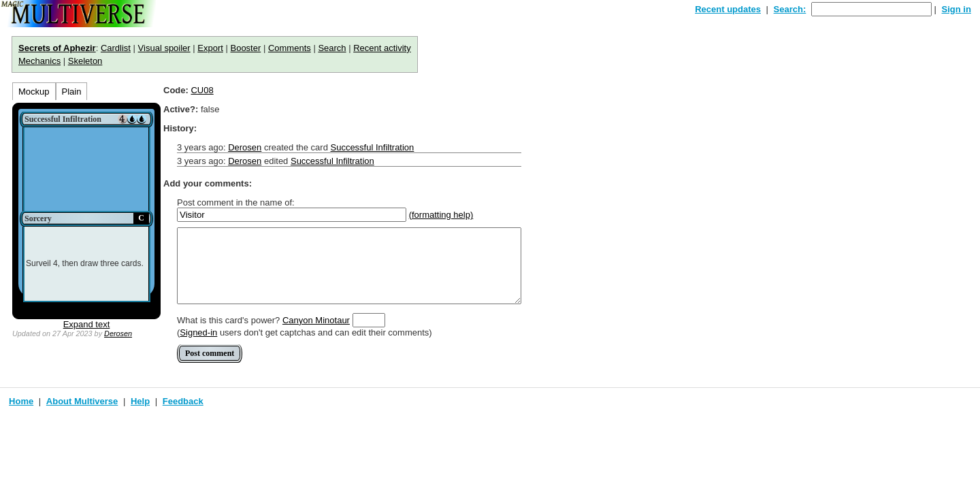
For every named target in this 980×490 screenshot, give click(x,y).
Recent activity (382, 48)
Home (21, 401)
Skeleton (85, 61)
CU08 (202, 90)
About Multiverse (82, 401)
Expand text (87, 324)
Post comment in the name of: (236, 202)
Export (210, 48)
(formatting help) (441, 215)
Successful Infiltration (372, 147)
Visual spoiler (164, 48)
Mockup (34, 92)
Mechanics (39, 61)
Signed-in (198, 332)
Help (140, 401)
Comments (290, 48)
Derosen (118, 333)
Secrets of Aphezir (57, 48)
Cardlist (116, 48)
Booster (245, 48)
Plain (72, 92)
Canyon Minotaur (316, 320)
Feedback (183, 401)
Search (332, 48)
